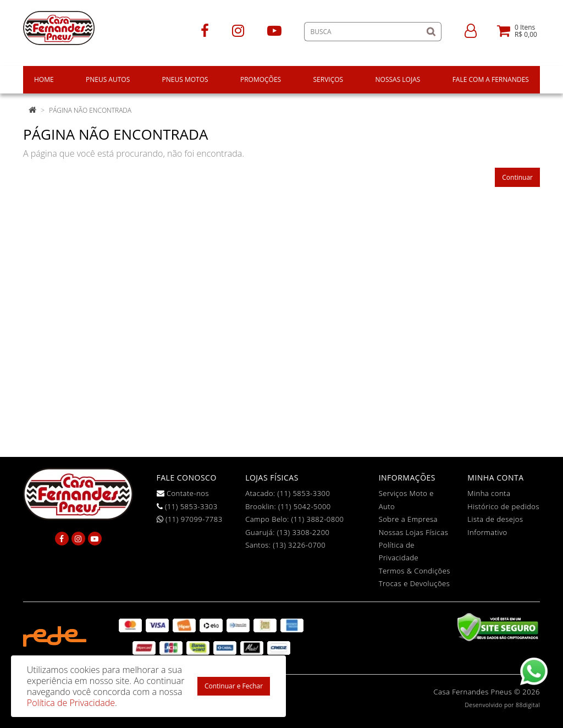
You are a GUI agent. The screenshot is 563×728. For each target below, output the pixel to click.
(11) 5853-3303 (187, 506)
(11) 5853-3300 (304, 493)
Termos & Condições (415, 571)
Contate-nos (183, 493)
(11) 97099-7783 (190, 519)
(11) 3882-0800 (318, 519)
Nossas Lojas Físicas (414, 532)
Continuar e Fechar (234, 686)
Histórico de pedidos (503, 506)
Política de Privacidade (71, 703)
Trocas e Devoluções (415, 583)
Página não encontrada (90, 110)
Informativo (487, 532)
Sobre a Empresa (408, 519)
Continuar (517, 177)
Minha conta (489, 493)
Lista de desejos (495, 519)
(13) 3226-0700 (299, 545)
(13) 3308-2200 (303, 532)
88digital (528, 705)
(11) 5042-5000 (305, 506)
